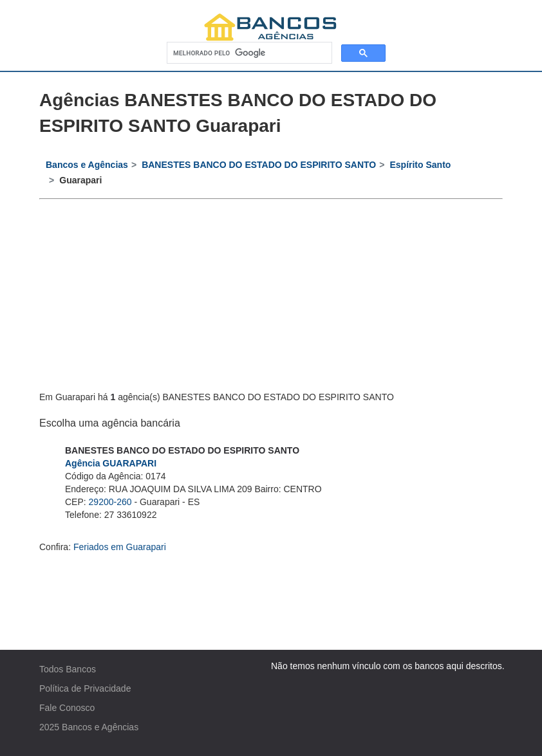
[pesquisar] (248, 53)
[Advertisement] (271, 296)
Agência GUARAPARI (111, 463)
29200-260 (110, 502)
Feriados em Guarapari (120, 547)
